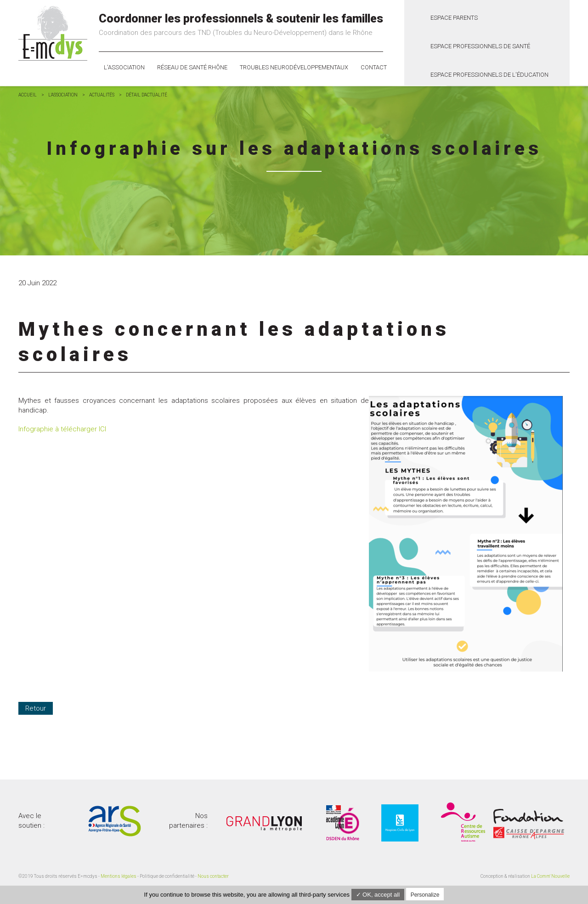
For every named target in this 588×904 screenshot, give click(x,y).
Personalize (425, 895)
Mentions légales (119, 876)
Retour (36, 708)
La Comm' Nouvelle (550, 876)
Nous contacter (213, 876)
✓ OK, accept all (378, 895)
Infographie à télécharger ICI (62, 429)
